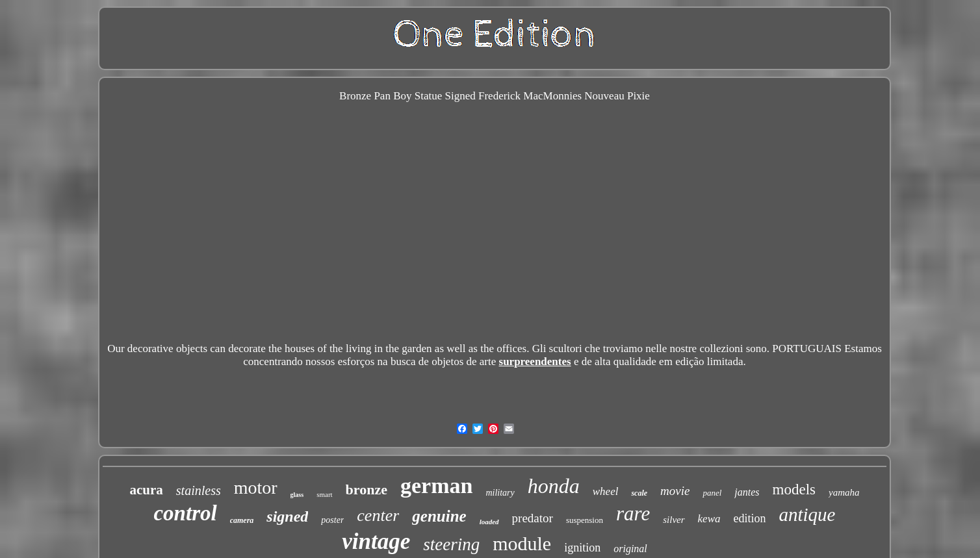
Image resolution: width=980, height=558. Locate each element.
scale (639, 493)
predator (533, 518)
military (500, 493)
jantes (747, 492)
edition (750, 518)
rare (633, 514)
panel (712, 493)
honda (554, 486)
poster (332, 520)
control (185, 513)
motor (256, 488)
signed (287, 516)
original (630, 549)
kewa (709, 519)
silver (674, 520)
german (436, 486)
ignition (582, 548)
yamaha (844, 492)
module (522, 543)
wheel (606, 491)
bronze (367, 489)
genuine (439, 516)
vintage (376, 541)
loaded (489, 522)
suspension (585, 520)
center (378, 515)
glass (297, 495)
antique (807, 514)
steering (451, 544)
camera (242, 520)
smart (324, 494)
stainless (199, 490)
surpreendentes (535, 361)
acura (146, 490)
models (794, 489)
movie (675, 491)
